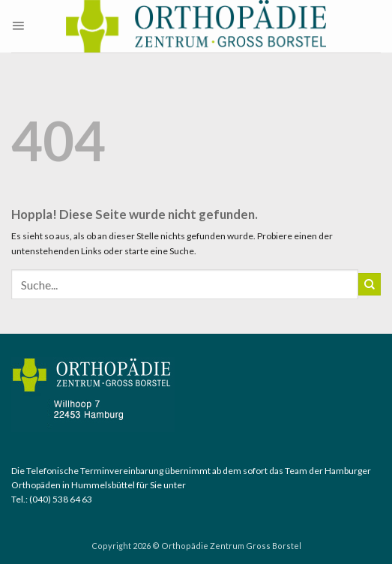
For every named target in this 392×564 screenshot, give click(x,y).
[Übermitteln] (370, 284)
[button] (18, 26)
